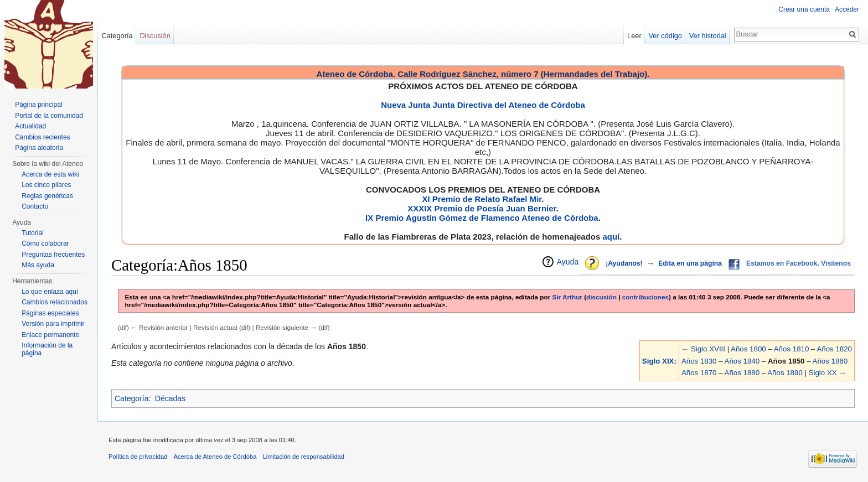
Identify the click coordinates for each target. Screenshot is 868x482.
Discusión (155, 36)
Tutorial (33, 233)
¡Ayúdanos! (624, 263)
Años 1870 (699, 373)
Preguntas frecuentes (53, 255)
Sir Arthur (567, 297)
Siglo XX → (828, 373)
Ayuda (568, 262)
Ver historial (708, 36)
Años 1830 (699, 361)
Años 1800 (748, 349)
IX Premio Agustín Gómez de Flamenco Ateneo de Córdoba (482, 218)
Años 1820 (834, 349)
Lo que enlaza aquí (50, 292)
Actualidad (30, 126)
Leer (634, 36)
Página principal (38, 105)
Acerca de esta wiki (50, 174)
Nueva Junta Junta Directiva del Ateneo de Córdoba (483, 105)
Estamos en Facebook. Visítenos (799, 263)
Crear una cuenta (804, 9)
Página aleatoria (39, 148)
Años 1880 (742, 373)
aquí (611, 237)
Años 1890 (785, 373)
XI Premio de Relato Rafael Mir (482, 199)
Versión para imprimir (53, 324)
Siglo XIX (658, 361)
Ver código (665, 36)
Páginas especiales (50, 313)
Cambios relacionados (55, 302)
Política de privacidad (138, 457)
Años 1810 (792, 349)
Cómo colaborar (45, 243)
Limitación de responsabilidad (304, 457)
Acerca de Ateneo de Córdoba (215, 457)
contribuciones (645, 297)
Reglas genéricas (47, 196)
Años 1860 (830, 361)
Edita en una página (690, 263)
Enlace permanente (50, 335)
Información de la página (47, 349)
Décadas (170, 398)
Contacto (35, 206)
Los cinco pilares (46, 185)
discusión (601, 297)
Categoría (131, 398)
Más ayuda (38, 265)
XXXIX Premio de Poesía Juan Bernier (482, 208)
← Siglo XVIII (703, 349)
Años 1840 (742, 361)
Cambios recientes (42, 137)
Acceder (847, 9)
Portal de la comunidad (49, 116)
